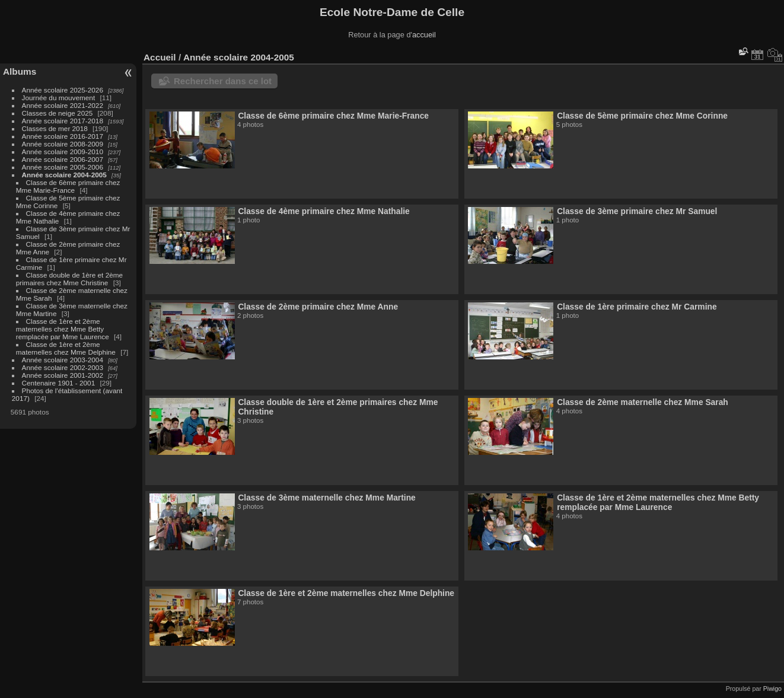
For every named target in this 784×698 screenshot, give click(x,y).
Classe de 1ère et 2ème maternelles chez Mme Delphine (66, 348)
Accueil (160, 57)
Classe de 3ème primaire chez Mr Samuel (637, 211)
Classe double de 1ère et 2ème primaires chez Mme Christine (69, 279)
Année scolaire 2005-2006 (63, 167)
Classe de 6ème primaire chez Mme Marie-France (68, 186)
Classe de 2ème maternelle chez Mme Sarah (643, 402)
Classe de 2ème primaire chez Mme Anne (318, 307)
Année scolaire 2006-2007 (63, 159)
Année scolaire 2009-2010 (63, 152)
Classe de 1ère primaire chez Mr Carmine (637, 307)
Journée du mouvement (59, 98)
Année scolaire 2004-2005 (64, 175)
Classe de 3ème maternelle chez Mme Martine (326, 498)
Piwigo (772, 689)
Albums (20, 71)
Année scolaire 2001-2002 (63, 375)
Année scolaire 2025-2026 (63, 90)
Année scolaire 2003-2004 (63, 360)
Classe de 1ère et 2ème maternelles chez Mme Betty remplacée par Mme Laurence (63, 329)
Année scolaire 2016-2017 (63, 136)
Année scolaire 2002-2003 (63, 367)
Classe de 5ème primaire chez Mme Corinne (642, 116)
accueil (424, 35)
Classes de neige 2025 (58, 113)
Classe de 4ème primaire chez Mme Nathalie (324, 211)
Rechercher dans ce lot (223, 81)
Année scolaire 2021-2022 (63, 105)
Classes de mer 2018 (55, 128)
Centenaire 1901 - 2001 (59, 383)
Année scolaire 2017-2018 (63, 121)
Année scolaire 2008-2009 (63, 144)
